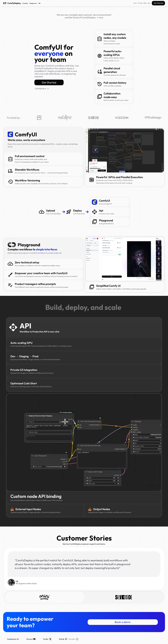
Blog (145, 3)
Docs (135, 3)
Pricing (140, 3)
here (101, 17)
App (149, 3)
